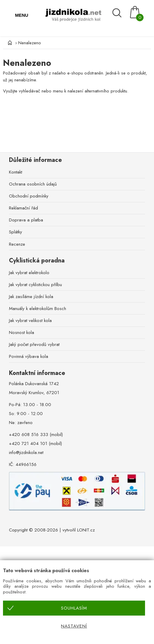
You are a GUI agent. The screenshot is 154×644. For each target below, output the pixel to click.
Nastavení (74, 626)
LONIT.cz (86, 530)
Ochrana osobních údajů (33, 184)
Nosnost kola (22, 332)
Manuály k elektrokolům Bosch (38, 309)
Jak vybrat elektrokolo (29, 273)
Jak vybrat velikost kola (30, 321)
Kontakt (16, 172)
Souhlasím (74, 608)
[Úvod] (9, 43)
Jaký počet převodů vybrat (34, 344)
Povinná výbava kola (29, 356)
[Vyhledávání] (120, 13)
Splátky (16, 232)
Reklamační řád (23, 208)
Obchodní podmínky (29, 196)
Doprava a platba (26, 220)
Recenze (17, 244)
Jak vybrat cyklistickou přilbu (35, 285)
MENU (22, 15)
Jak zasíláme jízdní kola (31, 297)
